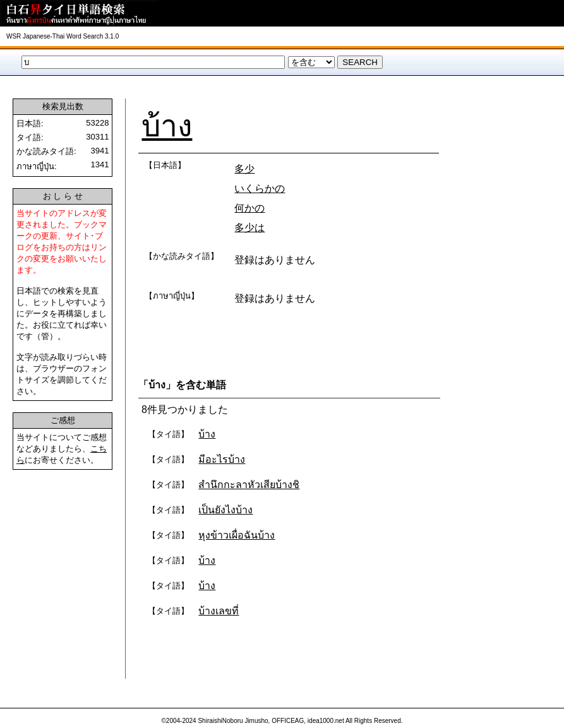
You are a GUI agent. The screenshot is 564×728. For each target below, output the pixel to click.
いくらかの (260, 188)
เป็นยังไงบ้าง (225, 510)
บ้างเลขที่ (219, 611)
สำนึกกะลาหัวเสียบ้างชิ (249, 485)
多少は (249, 228)
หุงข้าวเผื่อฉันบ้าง (237, 535)
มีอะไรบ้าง (222, 459)
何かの (249, 208)
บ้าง (167, 126)
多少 (244, 169)
